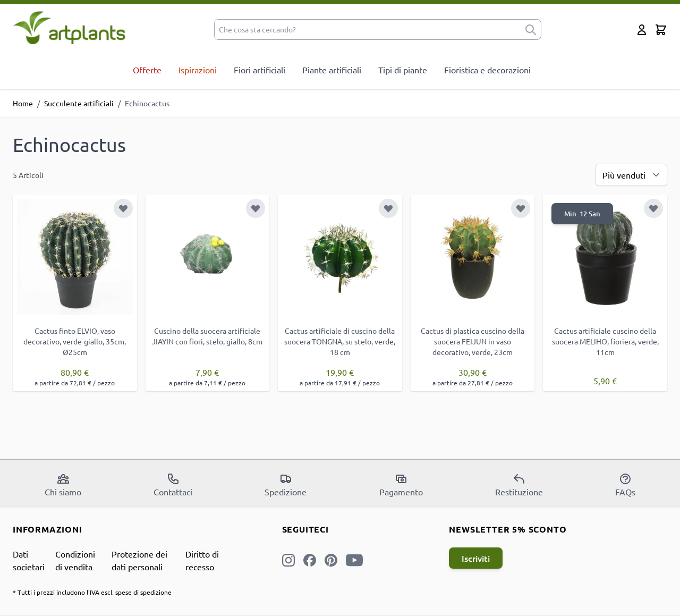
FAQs (625, 485)
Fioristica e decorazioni (487, 70)
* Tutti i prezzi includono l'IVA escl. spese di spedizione (92, 592)
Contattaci (173, 485)
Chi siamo (63, 485)
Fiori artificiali (260, 70)
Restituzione (519, 485)
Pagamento (401, 485)
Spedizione (286, 485)
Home (23, 103)
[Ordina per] (631, 175)
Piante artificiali (332, 70)
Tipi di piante (403, 70)
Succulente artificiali (79, 103)
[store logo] (69, 27)
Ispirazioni (198, 70)
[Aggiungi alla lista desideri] (123, 208)
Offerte (147, 70)
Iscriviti (476, 558)
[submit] (531, 29)
